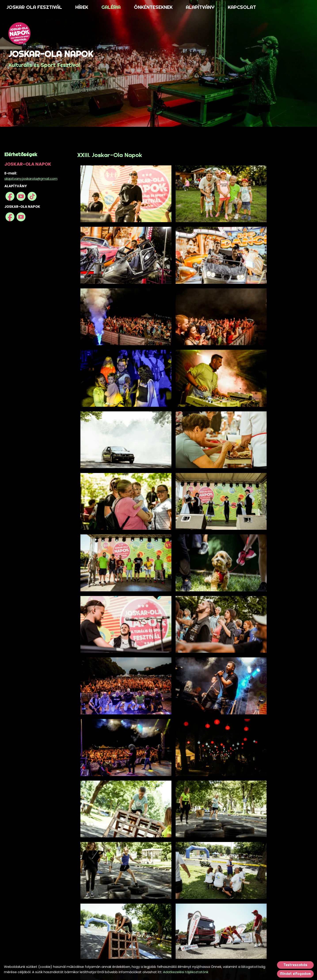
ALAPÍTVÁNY (200, 7)
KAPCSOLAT (242, 7)
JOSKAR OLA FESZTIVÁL (34, 7)
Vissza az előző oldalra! (107, 950)
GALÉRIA (111, 7)
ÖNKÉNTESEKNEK (153, 7)
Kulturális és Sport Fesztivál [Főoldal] (53, 60)
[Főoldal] (53, 34)
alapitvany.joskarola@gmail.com (31, 179)
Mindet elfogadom (295, 974)
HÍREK (82, 7)
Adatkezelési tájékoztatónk (186, 972)
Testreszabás (295, 965)
